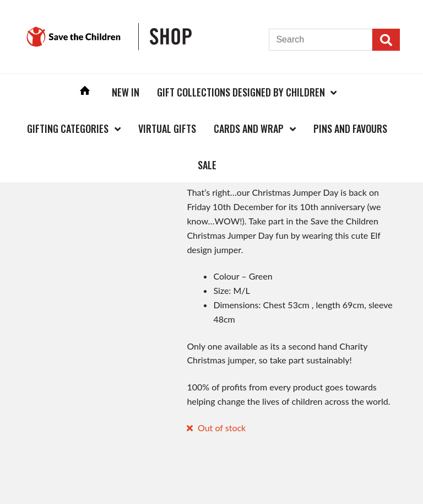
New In (126, 92)
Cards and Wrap (249, 128)
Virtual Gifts (167, 128)
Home (85, 92)
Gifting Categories (68, 128)
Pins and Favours (350, 128)
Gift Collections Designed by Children (241, 92)
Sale (207, 165)
